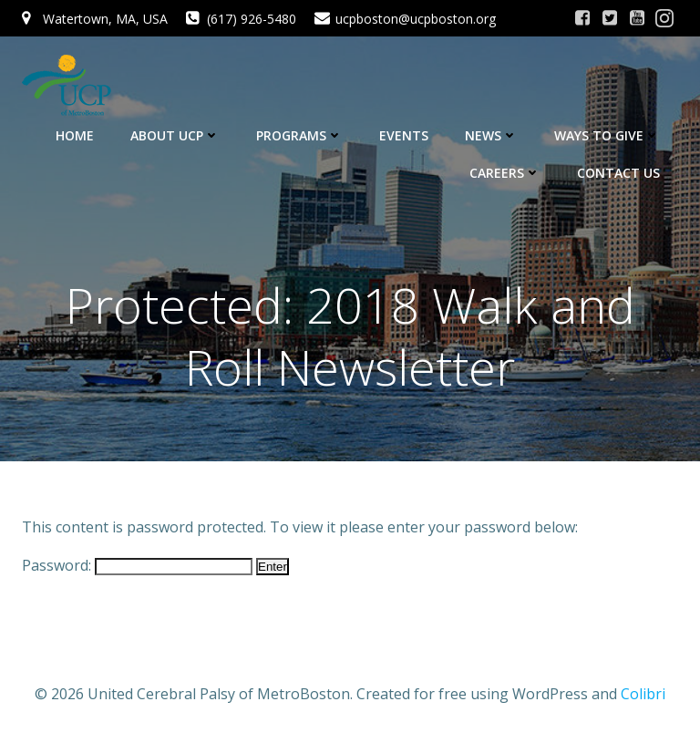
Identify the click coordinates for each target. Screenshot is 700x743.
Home (75, 135)
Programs (299, 135)
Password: (137, 565)
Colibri (643, 694)
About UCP (175, 135)
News (491, 135)
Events (404, 135)
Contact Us (618, 173)
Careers (505, 173)
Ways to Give (607, 135)
